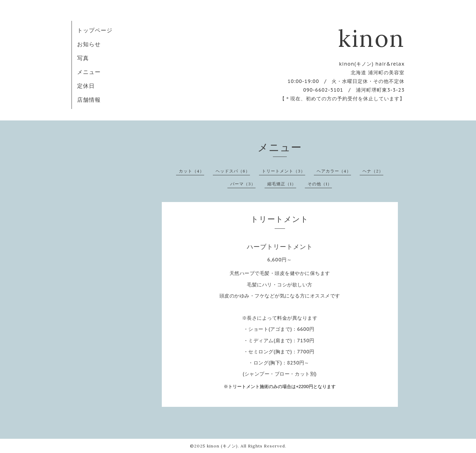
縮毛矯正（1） (282, 184)
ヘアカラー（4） (334, 171)
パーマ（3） (243, 184)
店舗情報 (89, 100)
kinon (371, 38)
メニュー (89, 72)
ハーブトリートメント (280, 247)
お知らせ (89, 44)
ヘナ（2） (373, 171)
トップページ (95, 30)
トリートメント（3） (283, 171)
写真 (83, 58)
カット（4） (191, 171)
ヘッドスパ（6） (233, 171)
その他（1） (320, 184)
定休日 (86, 86)
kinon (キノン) (222, 446)
